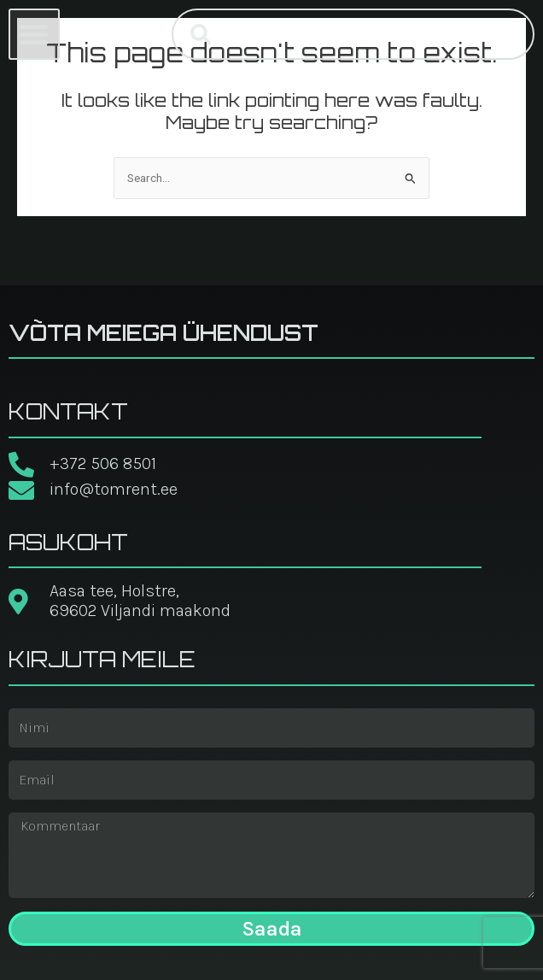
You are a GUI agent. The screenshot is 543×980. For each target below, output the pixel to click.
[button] (34, 34)
